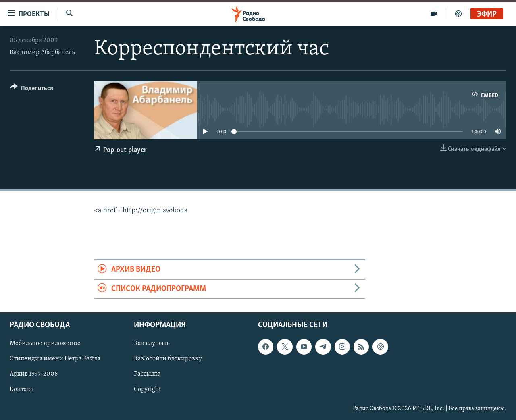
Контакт (22, 390)
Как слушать (152, 343)
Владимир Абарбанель (42, 52)
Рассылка (147, 374)
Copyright (147, 390)
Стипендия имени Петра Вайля (55, 359)
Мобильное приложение (45, 343)
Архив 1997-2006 (34, 374)
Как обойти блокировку (168, 359)
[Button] (32, 90)
